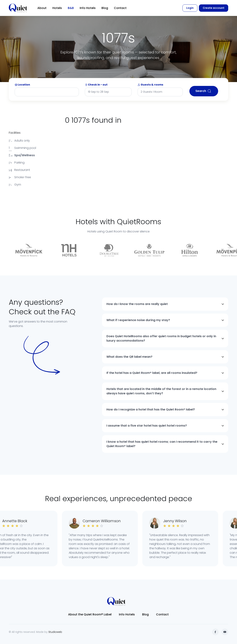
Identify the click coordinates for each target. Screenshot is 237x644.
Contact (120, 8)
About (42, 8)
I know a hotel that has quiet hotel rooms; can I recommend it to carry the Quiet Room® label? (162, 444)
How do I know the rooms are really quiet (137, 304)
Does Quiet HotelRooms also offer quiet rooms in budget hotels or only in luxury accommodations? (161, 338)
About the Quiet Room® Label (90, 614)
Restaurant (19, 170)
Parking (17, 163)
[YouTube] (225, 632)
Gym (15, 185)
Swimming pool (22, 148)
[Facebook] (215, 632)
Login (190, 8)
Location (22, 85)
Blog (105, 8)
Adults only (19, 141)
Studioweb (55, 632)
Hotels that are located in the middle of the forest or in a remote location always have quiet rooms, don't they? (161, 391)
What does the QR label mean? (129, 357)
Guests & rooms (150, 85)
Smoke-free (20, 177)
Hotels (57, 8)
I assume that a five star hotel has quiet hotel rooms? (147, 426)
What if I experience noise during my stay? (138, 320)
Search (204, 91)
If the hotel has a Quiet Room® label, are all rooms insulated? (152, 373)
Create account (214, 8)
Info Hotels (88, 8)
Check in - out (96, 85)
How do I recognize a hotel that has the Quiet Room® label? (151, 409)
